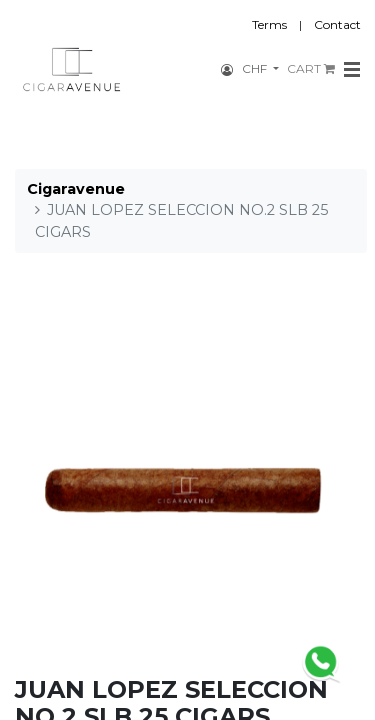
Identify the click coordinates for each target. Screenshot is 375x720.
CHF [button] (256, 68)
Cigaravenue (76, 189)
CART (311, 68)
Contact (337, 24)
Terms (269, 24)
